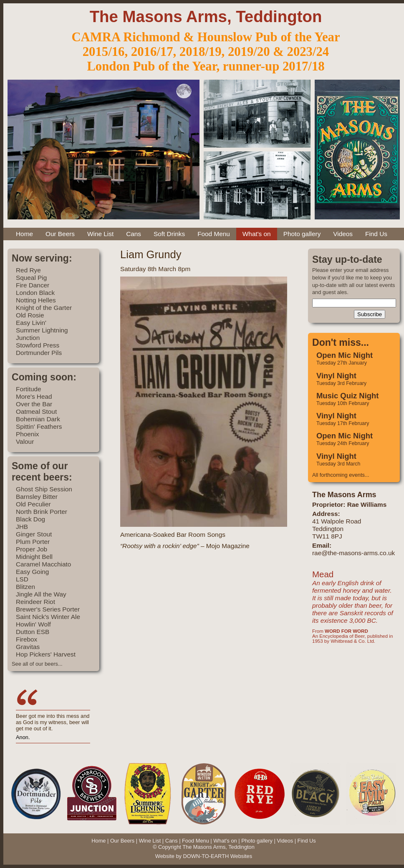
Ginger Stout (34, 534)
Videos (343, 234)
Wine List (100, 234)
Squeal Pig (31, 278)
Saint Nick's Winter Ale (48, 617)
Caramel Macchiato (43, 564)
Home (24, 234)
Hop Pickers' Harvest (46, 654)
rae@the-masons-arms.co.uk (353, 553)
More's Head (34, 396)
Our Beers (60, 234)
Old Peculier (33, 504)
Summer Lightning (42, 330)
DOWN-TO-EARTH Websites (217, 856)
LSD (22, 579)
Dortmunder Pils (39, 353)
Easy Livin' (31, 323)
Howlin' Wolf (33, 624)
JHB (22, 527)
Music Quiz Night (347, 396)
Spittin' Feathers (39, 426)
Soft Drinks (169, 234)
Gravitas (28, 647)
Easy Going (32, 572)
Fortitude (29, 389)
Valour (25, 442)
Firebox (27, 639)
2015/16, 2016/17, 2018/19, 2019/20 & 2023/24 (206, 52)
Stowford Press (38, 345)
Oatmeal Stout (36, 411)
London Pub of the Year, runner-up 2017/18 (206, 66)
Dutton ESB (33, 632)
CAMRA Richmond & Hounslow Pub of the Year (206, 37)
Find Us (376, 234)
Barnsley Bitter (37, 497)
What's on (257, 234)
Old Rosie (30, 315)
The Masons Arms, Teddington (206, 16)
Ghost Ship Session (44, 489)
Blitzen (25, 587)
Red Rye (28, 270)
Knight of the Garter (44, 308)
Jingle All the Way (41, 594)
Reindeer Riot (35, 602)
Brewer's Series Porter (48, 609)
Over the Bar (34, 404)
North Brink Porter (42, 512)
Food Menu (214, 234)
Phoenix (28, 434)
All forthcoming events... (341, 475)
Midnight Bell (34, 557)
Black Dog (30, 519)
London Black (35, 293)
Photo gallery (302, 234)
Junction (28, 338)
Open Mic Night (345, 355)
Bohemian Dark (38, 419)
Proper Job (32, 549)
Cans (134, 234)
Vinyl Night (336, 376)
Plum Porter (33, 542)
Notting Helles (36, 300)
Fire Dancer (33, 285)
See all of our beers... (37, 664)
